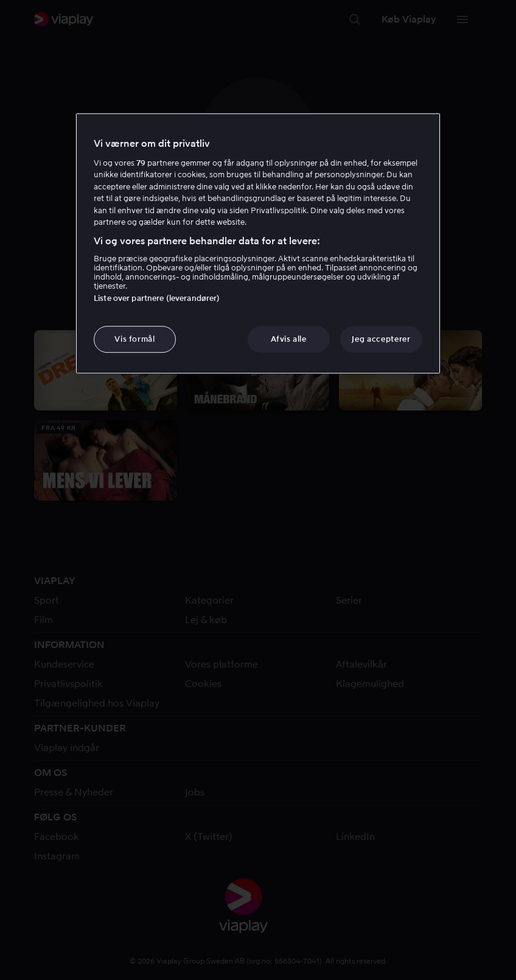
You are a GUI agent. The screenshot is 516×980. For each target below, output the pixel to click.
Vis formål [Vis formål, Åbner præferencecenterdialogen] (135, 339)
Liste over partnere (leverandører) (157, 298)
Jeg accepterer (381, 339)
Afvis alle (289, 339)
